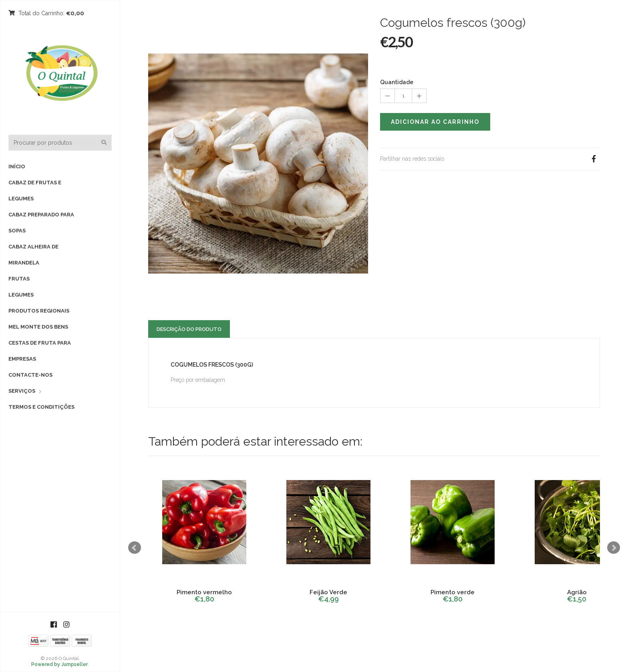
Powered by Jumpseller (59, 664)
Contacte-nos (30, 375)
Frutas (19, 279)
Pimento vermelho (204, 592)
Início (17, 166)
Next (614, 548)
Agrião (577, 592)
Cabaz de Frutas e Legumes (35, 191)
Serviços (22, 391)
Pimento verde (453, 592)
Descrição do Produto (189, 329)
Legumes (21, 295)
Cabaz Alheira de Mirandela (33, 255)
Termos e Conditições (41, 407)
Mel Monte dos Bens (38, 327)
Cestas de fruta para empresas (40, 351)
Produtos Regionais (39, 311)
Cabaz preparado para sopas (41, 223)
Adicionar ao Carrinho (435, 122)
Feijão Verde (328, 592)
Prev (135, 548)
